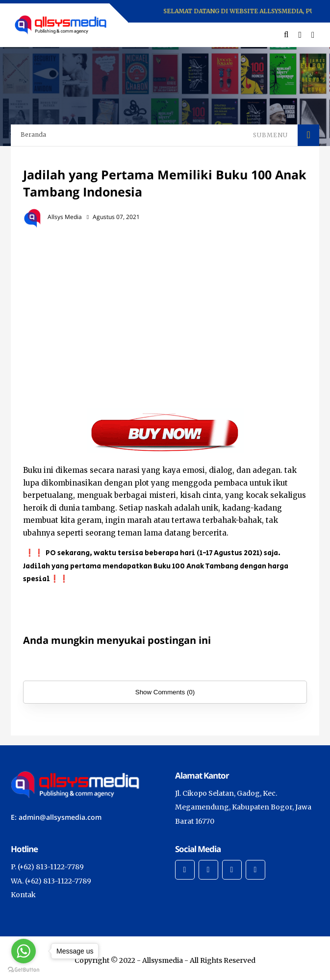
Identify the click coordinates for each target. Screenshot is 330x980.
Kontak (23, 895)
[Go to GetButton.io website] (24, 970)
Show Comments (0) (165, 692)
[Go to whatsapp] (24, 951)
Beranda (33, 135)
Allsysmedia (163, 960)
